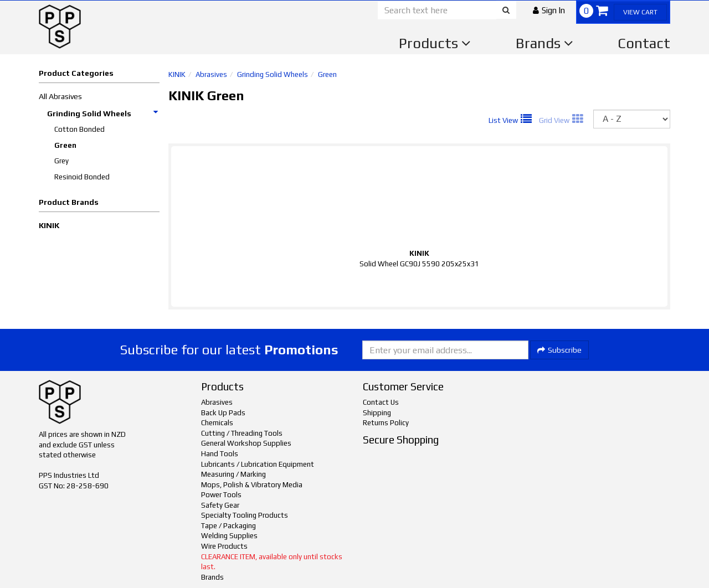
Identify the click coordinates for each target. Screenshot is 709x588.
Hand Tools (220, 454)
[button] (549, 10)
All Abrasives (60, 96)
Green (65, 145)
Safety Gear (220, 505)
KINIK (49, 225)
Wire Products (224, 546)
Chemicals (217, 423)
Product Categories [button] (76, 73)
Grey (61, 161)
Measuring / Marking (233, 474)
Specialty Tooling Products (245, 515)
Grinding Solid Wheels (103, 114)
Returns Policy (386, 423)
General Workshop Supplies (246, 443)
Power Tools (221, 495)
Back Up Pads (223, 413)
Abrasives (211, 74)
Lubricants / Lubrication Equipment (258, 464)
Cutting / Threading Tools (242, 433)
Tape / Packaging (228, 526)
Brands (544, 43)
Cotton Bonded (79, 129)
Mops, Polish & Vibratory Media (252, 485)
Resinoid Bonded (82, 177)
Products (435, 43)
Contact (644, 43)
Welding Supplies (229, 536)
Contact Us (381, 402)
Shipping (377, 413)
